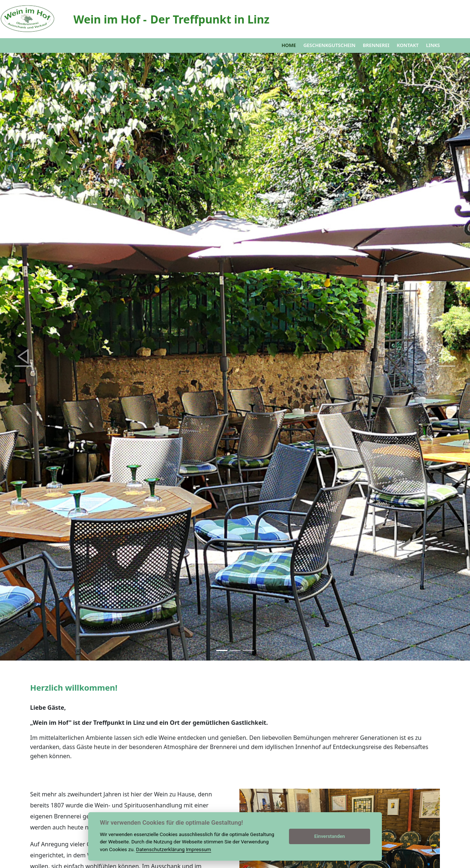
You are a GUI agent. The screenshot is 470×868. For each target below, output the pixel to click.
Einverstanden (330, 836)
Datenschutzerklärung (160, 849)
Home (289, 45)
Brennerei (376, 45)
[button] (23, 357)
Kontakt (408, 45)
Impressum (198, 849)
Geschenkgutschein (329, 45)
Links (433, 45)
